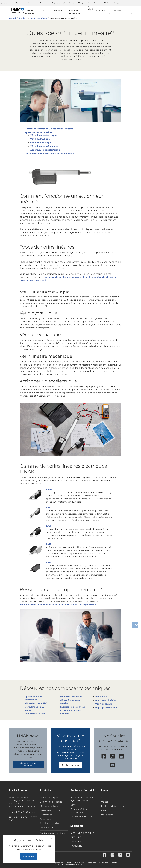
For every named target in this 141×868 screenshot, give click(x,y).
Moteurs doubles (49, 806)
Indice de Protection (71, 697)
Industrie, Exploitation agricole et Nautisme (82, 799)
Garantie (114, 863)
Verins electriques (49, 798)
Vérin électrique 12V (36, 703)
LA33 (49, 508)
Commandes (47, 815)
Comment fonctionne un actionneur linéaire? (50, 129)
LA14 (49, 562)
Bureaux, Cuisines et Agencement (81, 811)
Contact (105, 798)
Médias (105, 810)
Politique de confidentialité (97, 863)
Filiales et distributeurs (113, 806)
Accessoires (46, 819)
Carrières (44, 3)
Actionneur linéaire (106, 700)
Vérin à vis (101, 697)
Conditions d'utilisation (75, 863)
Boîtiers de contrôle (50, 810)
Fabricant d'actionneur (73, 707)
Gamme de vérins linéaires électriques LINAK (50, 154)
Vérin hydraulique (40, 139)
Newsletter (107, 815)
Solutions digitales (49, 823)
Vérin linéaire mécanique (44, 146)
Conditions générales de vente (70, 864)
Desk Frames (47, 828)
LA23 (49, 544)
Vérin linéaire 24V (35, 707)
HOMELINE (76, 846)
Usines (105, 802)
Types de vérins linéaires (39, 132)
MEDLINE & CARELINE (82, 833)
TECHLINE (76, 842)
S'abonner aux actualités (28, 764)
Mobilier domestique (81, 816)
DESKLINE (76, 837)
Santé (74, 805)
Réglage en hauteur (106, 708)
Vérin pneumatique (41, 143)
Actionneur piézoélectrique (45, 150)
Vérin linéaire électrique (43, 135)
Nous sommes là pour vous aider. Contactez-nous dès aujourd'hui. (58, 605)
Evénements (31, 3)
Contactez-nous (71, 765)
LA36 (49, 489)
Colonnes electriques (51, 802)
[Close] (52, 839)
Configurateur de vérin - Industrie (52, 835)
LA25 (49, 526)
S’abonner (29, 856)
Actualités (18, 3)
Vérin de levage (104, 704)
